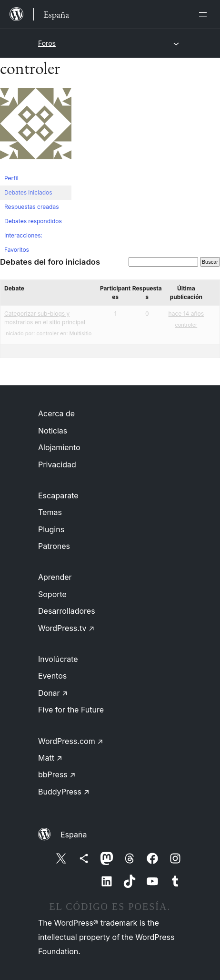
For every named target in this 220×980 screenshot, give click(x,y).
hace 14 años (186, 314)
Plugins (51, 529)
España (74, 835)
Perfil (11, 178)
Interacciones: (23, 235)
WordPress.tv (66, 628)
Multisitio (80, 333)
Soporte (52, 594)
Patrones (54, 546)
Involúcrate (58, 659)
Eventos (52, 676)
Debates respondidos (33, 221)
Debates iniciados (28, 192)
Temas (50, 512)
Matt (50, 758)
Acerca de (56, 413)
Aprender (55, 577)
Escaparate (58, 495)
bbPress (57, 774)
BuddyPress (64, 792)
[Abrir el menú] (205, 14)
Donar (53, 693)
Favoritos (17, 250)
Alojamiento (59, 447)
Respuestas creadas (32, 207)
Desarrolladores (67, 611)
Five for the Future (71, 710)
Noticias (53, 431)
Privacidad (57, 464)
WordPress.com (71, 741)
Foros (47, 43)
